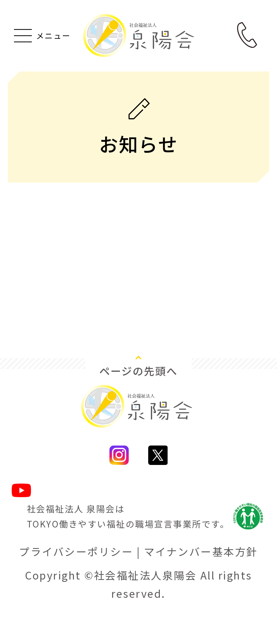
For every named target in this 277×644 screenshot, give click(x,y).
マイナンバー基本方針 (201, 571)
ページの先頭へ (139, 391)
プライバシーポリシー (76, 571)
